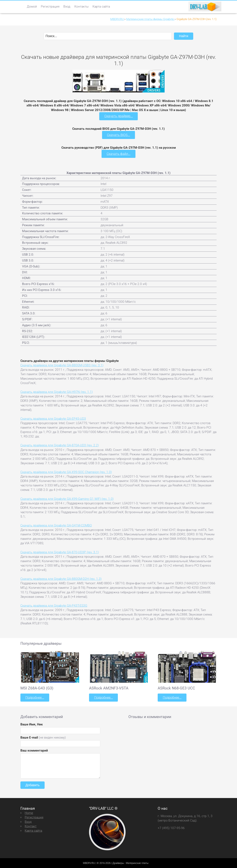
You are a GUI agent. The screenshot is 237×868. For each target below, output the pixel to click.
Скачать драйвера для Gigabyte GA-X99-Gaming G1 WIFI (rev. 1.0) (67, 498)
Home (29, 812)
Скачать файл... (119, 154)
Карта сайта (101, 6)
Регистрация (50, 6)
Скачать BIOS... (118, 135)
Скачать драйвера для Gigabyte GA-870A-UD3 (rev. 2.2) (60, 445)
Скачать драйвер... (118, 116)
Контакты (81, 6)
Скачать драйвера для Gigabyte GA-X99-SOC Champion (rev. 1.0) (66, 472)
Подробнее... (35, 697)
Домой (32, 6)
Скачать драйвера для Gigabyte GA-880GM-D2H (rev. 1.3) (61, 578)
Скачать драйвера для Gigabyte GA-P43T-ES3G (54, 605)
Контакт (31, 826)
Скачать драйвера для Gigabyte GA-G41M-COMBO (56, 525)
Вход (67, 6)
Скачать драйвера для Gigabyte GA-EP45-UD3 (53, 418)
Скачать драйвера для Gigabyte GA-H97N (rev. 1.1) (57, 392)
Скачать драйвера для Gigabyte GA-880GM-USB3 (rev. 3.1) (62, 365)
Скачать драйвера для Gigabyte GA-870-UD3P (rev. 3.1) (60, 552)
